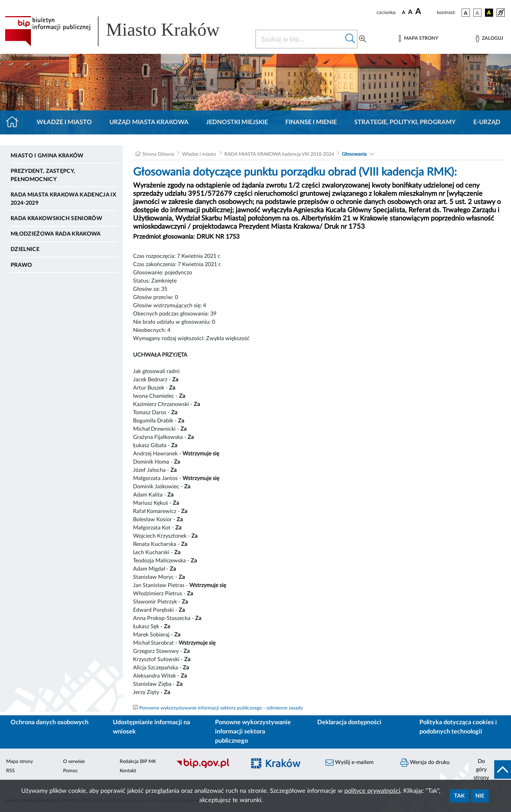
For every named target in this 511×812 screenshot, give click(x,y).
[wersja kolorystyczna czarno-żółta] (489, 13)
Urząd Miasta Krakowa (149, 122)
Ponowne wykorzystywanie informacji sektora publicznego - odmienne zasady (221, 708)
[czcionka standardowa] (404, 12)
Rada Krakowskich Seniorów (56, 218)
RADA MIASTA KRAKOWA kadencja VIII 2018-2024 (279, 154)
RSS (10, 771)
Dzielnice (25, 249)
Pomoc (70, 771)
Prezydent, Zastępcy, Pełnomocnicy (43, 175)
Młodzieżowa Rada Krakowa (56, 234)
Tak (459, 796)
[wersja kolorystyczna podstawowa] (466, 13)
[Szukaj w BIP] (300, 39)
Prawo (21, 265)
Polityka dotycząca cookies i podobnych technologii (458, 727)
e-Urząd (487, 122)
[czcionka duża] (425, 12)
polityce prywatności (372, 791)
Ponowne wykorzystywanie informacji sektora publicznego (253, 732)
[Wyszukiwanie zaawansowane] (363, 39)
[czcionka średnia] (410, 13)
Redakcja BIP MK (138, 762)
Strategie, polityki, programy (405, 122)
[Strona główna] (15, 122)
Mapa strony (20, 762)
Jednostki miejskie (237, 122)
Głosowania (354, 154)
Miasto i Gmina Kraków (47, 156)
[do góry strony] (490, 769)
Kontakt (128, 771)
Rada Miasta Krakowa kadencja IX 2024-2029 (63, 199)
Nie (480, 796)
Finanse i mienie (311, 122)
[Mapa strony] (418, 39)
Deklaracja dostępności (349, 723)
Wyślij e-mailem (349, 763)
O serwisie (74, 762)
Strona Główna (158, 154)
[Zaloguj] (489, 39)
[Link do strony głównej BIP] (122, 31)
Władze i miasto (64, 122)
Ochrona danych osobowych (50, 723)
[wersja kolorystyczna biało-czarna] (477, 13)
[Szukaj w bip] (350, 39)
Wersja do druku (425, 763)
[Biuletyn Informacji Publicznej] (208, 767)
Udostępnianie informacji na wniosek (151, 727)
